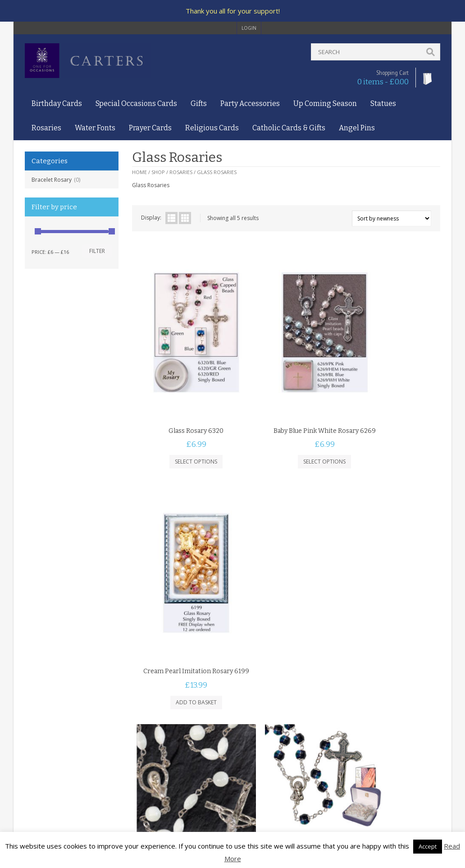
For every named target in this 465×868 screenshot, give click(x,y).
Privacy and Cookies (50, 769)
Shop (158, 172)
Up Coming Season (325, 103)
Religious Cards (212, 128)
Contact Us (39, 751)
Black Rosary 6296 (286, 544)
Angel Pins (357, 128)
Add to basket (389, 432)
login (249, 28)
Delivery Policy (43, 777)
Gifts (199, 103)
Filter (97, 251)
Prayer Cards (150, 128)
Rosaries (46, 128)
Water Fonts (95, 128)
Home (139, 172)
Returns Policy (43, 786)
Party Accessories (250, 103)
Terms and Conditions (53, 760)
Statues (383, 103)
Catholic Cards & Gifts (289, 128)
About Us (37, 742)
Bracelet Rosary (52, 180)
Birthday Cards (57, 103)
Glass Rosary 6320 (183, 392)
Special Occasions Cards (136, 103)
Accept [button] (428, 846)
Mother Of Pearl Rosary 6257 (183, 645)
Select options (183, 423)
